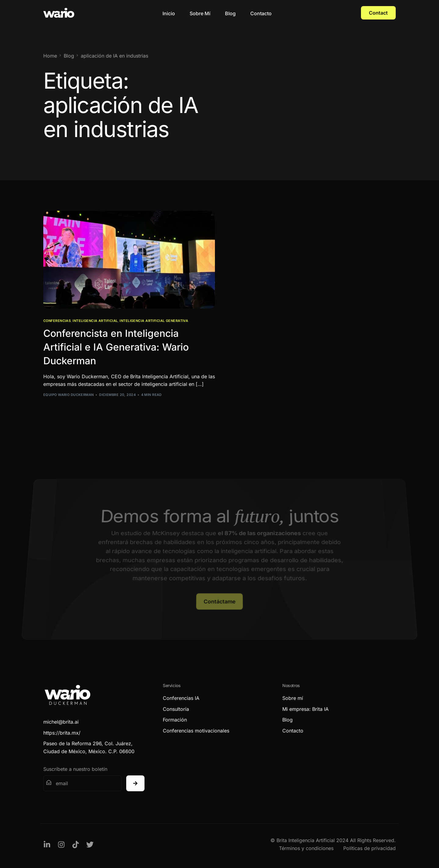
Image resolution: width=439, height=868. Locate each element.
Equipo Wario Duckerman (69, 395)
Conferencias (57, 321)
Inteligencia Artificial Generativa (154, 321)
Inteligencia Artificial (95, 321)
